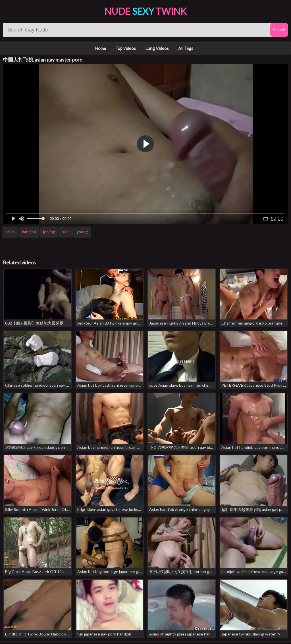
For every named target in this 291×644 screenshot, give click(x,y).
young (82, 232)
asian (10, 232)
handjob (29, 232)
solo (66, 232)
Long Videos (157, 48)
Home (100, 48)
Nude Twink (145, 11)
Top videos (126, 48)
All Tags (186, 48)
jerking (49, 232)
